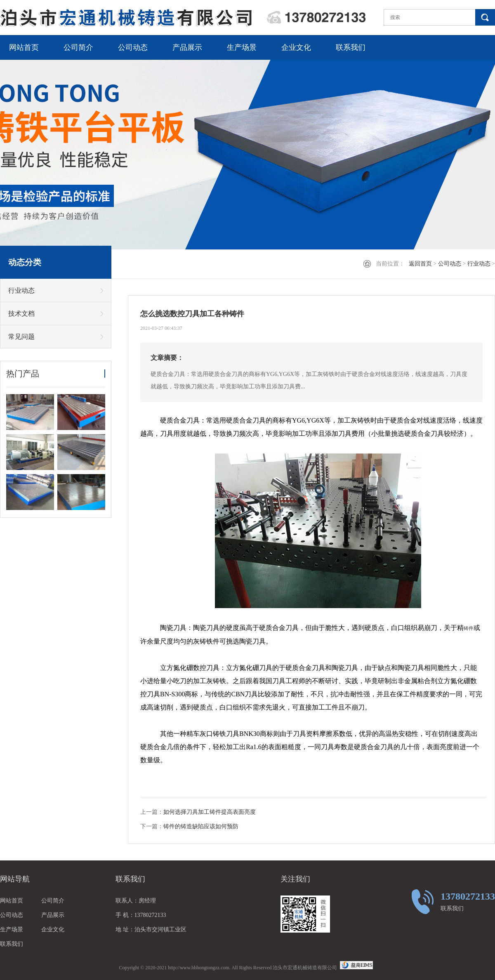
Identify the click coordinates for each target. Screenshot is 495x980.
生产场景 (242, 47)
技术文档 (21, 314)
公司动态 (133, 47)
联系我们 (351, 47)
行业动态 (479, 264)
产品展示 (187, 47)
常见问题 (21, 337)
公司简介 (78, 47)
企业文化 (296, 47)
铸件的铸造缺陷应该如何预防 (201, 826)
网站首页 (24, 47)
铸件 (469, 628)
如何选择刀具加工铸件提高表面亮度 (210, 812)
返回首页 (420, 264)
